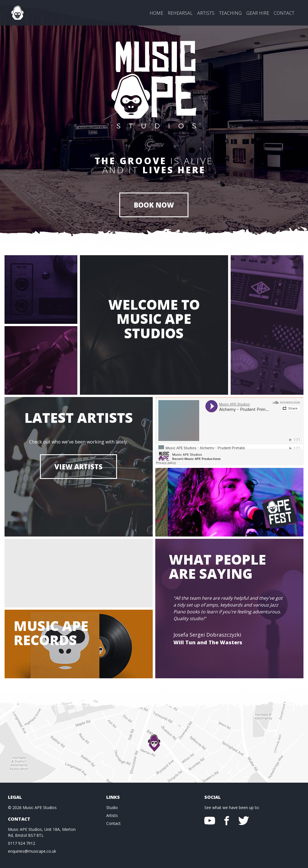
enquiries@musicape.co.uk (32, 851)
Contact (284, 13)
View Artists (78, 467)
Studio (112, 807)
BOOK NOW (154, 205)
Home (156, 13)
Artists (206, 13)
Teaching (230, 13)
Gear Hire (258, 13)
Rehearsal (180, 13)
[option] (229, 626)
